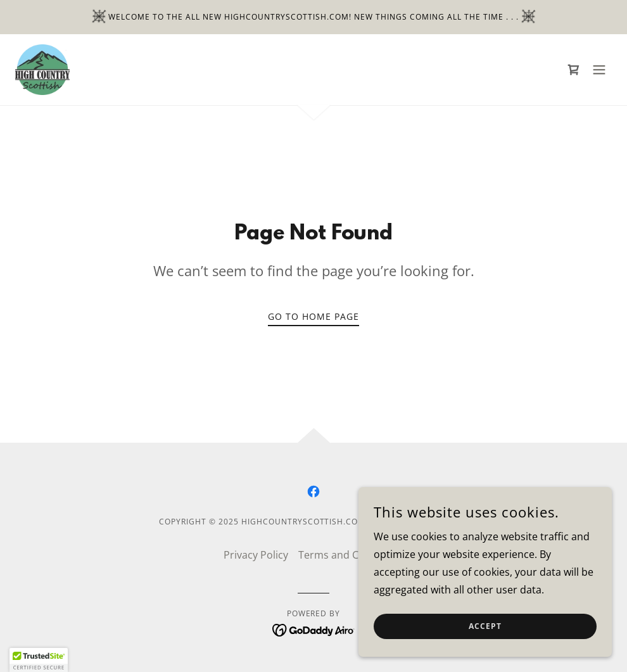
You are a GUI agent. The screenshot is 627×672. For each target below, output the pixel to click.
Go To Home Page (313, 316)
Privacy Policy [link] (256, 555)
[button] (599, 70)
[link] (42, 70)
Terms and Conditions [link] (351, 555)
